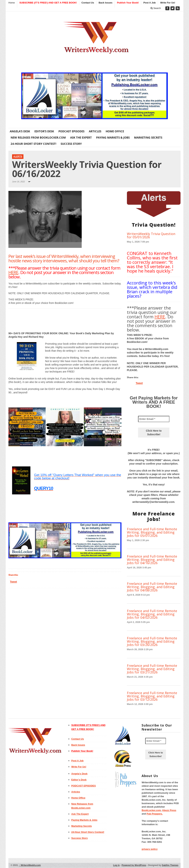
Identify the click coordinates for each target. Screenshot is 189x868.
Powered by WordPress (134, 865)
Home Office (115, 131)
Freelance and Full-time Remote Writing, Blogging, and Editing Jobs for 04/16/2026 (152, 560)
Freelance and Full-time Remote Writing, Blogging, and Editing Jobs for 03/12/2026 (152, 696)
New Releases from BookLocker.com (38, 137)
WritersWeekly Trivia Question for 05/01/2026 (151, 235)
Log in (116, 865)
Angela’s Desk (20, 131)
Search (156, 8)
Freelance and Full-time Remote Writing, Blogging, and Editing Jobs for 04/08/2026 (152, 587)
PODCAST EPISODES (71, 131)
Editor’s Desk (44, 131)
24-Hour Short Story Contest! (33, 144)
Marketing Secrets (148, 137)
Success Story (71, 144)
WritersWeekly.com (30, 865)
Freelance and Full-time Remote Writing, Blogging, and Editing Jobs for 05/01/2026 (152, 532)
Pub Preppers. (155, 814)
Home (12, 3)
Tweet (13, 582)
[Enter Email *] (154, 419)
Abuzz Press (169, 810)
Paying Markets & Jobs (113, 137)
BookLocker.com (151, 810)
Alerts (18, 157)
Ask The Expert (81, 137)
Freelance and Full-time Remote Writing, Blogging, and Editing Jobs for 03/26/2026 (152, 641)
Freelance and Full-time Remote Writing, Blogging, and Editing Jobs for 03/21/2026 (152, 669)
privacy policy (150, 849)
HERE (13, 272)
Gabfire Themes (170, 865)
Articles (95, 131)
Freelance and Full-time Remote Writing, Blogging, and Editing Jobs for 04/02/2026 (152, 614)
